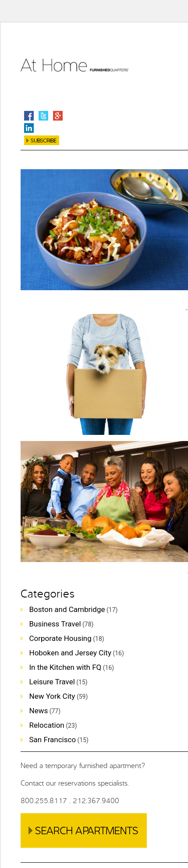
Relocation (47, 725)
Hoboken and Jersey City (70, 653)
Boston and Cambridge (67, 609)
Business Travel (55, 624)
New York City (52, 696)
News (39, 711)
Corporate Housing (60, 638)
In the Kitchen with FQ (66, 667)
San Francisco (53, 740)
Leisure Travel (52, 682)
